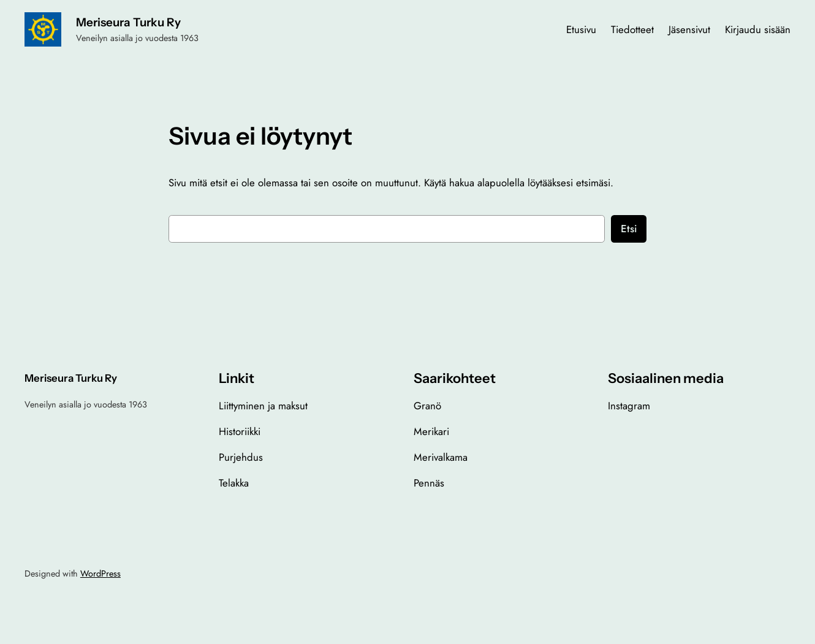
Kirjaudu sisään (758, 29)
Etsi (629, 229)
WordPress (100, 574)
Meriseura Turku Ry (128, 22)
